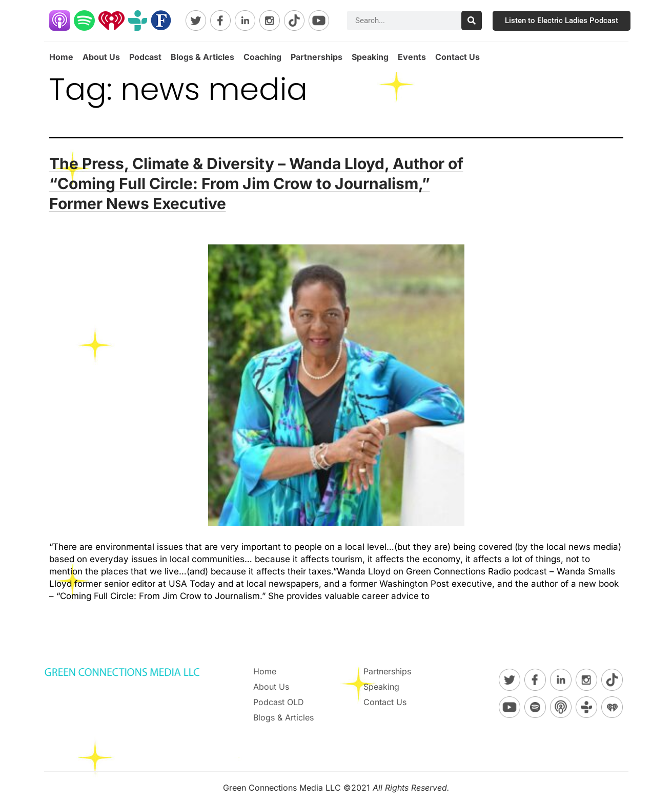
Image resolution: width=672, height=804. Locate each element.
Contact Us (457, 57)
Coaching (262, 57)
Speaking (370, 57)
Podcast (145, 57)
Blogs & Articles (202, 57)
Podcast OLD (279, 702)
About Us (101, 57)
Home (61, 57)
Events (412, 57)
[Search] (472, 20)
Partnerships (317, 57)
